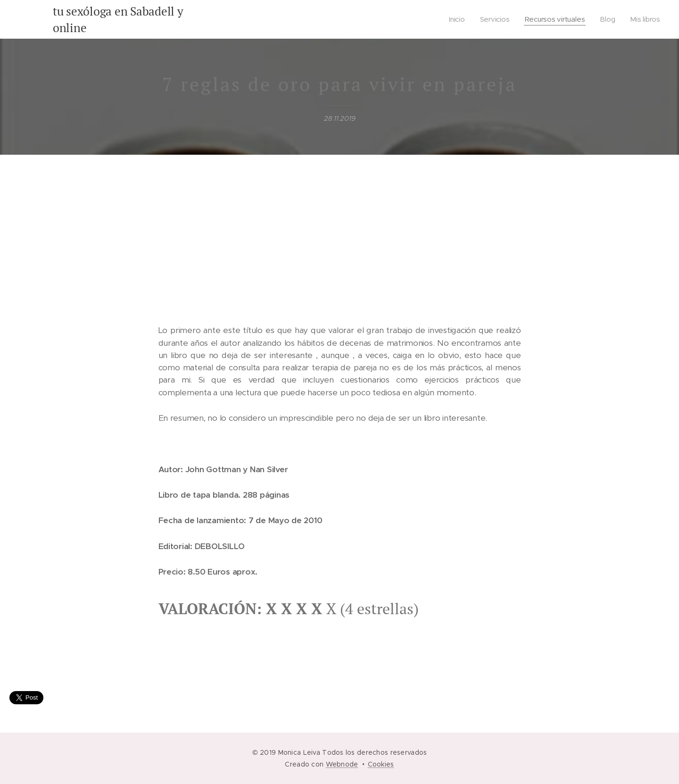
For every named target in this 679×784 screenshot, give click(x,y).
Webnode (342, 764)
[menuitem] (458, 19)
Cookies (381, 764)
